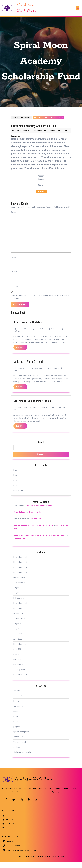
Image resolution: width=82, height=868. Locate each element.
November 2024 (20, 568)
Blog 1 (16, 491)
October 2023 (19, 583)
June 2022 (18, 639)
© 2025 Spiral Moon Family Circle (42, 863)
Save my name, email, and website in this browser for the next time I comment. (40, 302)
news (16, 722)
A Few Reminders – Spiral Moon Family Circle (33, 531)
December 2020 (20, 680)
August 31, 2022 (23, 374)
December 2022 (20, 608)
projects (17, 732)
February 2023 (20, 603)
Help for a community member (40, 511)
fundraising (18, 711)
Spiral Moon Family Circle (21, 123)
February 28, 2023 (24, 334)
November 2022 (20, 614)
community (18, 701)
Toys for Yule (35, 517)
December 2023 (20, 573)
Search (41, 448)
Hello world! (18, 496)
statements (18, 742)
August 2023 (19, 593)
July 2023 (18, 598)
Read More (22, 353)
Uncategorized (20, 747)
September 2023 (21, 588)
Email (14, 277)
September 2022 (21, 624)
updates (17, 752)
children (17, 696)
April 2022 (18, 644)
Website (14, 292)
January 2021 (19, 675)
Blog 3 (16, 480)
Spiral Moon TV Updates (28, 327)
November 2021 (20, 649)
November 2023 (20, 578)
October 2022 (19, 619)
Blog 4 (16, 475)
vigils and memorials (22, 758)
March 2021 (18, 665)
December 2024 (20, 562)
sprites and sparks (21, 737)
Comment (16, 217)
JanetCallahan (20, 517)
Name (14, 262)
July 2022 (18, 634)
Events (16, 706)
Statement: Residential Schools (32, 406)
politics (17, 727)
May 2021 (18, 660)
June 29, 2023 (20, 136)
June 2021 (18, 655)
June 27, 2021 (22, 413)
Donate (41, 197)
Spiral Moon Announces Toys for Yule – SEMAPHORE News (39, 541)
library (16, 717)
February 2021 (20, 670)
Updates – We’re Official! (28, 367)
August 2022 (19, 629)
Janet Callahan (36, 136)
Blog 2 (16, 485)
